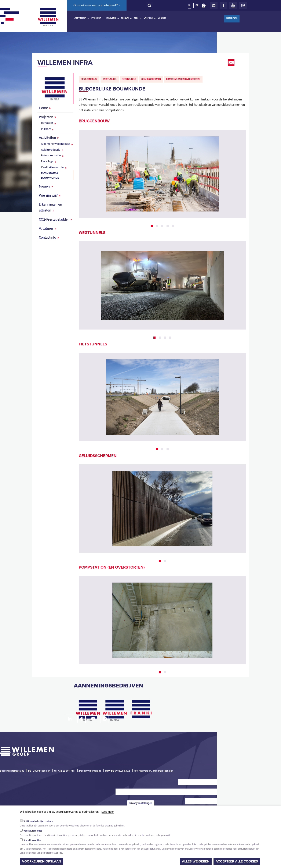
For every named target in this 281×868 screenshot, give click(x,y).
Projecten (96, 18)
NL (189, 5)
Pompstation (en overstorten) (183, 79)
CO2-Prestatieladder (54, 219)
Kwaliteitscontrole (52, 167)
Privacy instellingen (141, 803)
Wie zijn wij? (48, 195)
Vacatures (46, 228)
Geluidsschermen (151, 79)
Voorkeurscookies (33, 831)
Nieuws (125, 18)
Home (43, 108)
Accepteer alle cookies (237, 861)
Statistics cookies (32, 840)
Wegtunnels (110, 79)
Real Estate (232, 18)
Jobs (136, 18)
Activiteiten (80, 18)
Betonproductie (51, 155)
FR (197, 5)
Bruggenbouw (89, 79)
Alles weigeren (196, 861)
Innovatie (111, 18)
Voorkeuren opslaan (42, 861)
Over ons (148, 18)
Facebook (223, 5)
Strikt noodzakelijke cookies (38, 821)
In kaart (46, 129)
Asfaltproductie (51, 150)
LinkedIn (214, 5)
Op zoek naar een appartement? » (97, 5)
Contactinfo (48, 237)
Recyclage (47, 161)
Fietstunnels (129, 79)
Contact (162, 18)
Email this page (231, 63)
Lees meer (108, 812)
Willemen (48, 17)
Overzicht (47, 123)
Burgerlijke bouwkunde (50, 175)
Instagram (243, 5)
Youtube (233, 5)
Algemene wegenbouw (55, 144)
